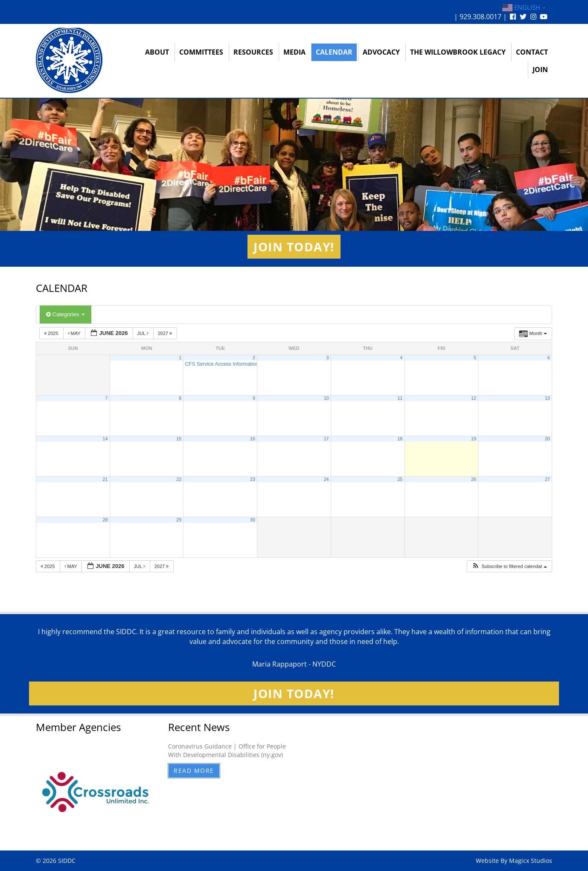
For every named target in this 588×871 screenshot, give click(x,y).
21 (105, 479)
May (75, 333)
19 (474, 439)
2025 (52, 333)
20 (547, 439)
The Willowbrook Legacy (458, 52)
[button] (509, 567)
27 (547, 479)
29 (179, 520)
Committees (201, 52)
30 (253, 520)
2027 (166, 333)
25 (400, 479)
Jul (144, 333)
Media (294, 52)
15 (179, 439)
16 (253, 439)
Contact (532, 52)
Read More (194, 770)
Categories (65, 314)
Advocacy (381, 52)
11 (400, 398)
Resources (253, 52)
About (157, 52)
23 (253, 479)
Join (540, 70)
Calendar (334, 52)
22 (179, 479)
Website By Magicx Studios (514, 861)
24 (326, 479)
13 (547, 398)
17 (326, 439)
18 (400, 439)
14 (105, 439)
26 (474, 479)
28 (105, 520)
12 (474, 398)
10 (326, 398)
